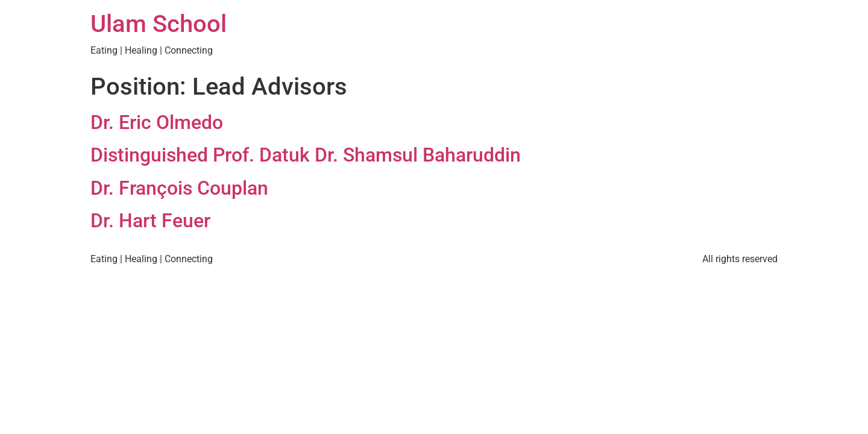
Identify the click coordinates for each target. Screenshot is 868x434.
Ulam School (159, 24)
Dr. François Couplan (179, 188)
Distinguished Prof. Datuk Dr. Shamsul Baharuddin (306, 155)
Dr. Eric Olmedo (157, 122)
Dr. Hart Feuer (150, 221)
